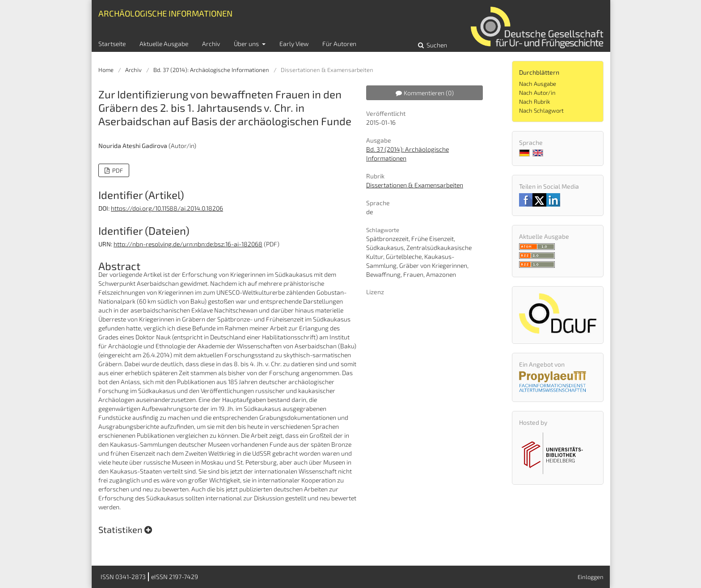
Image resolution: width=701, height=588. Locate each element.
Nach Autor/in (537, 93)
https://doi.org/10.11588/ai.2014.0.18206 (167, 208)
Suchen (436, 45)
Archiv (211, 44)
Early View (294, 44)
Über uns (247, 44)
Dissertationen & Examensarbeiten (415, 185)
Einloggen (591, 577)
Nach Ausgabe (538, 84)
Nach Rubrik (534, 102)
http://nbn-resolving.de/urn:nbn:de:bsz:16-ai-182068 (188, 244)
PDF (117, 170)
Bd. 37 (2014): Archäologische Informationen (211, 70)
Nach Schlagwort (541, 110)
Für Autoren (339, 44)
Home (106, 70)
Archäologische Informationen (165, 13)
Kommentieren (425, 93)
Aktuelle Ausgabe (164, 44)
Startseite (112, 44)
